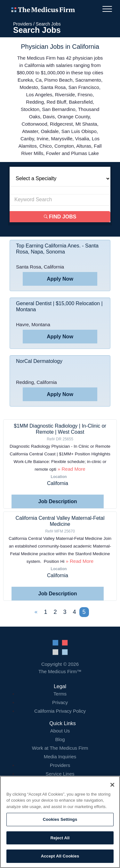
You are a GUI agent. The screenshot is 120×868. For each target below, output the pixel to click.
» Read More (71, 469)
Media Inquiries (60, 757)
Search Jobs (48, 24)
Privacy (60, 702)
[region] (60, 822)
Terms (60, 694)
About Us (60, 731)
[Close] (112, 785)
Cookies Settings (60, 819)
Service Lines (60, 774)
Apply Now (60, 279)
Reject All (60, 838)
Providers (23, 24)
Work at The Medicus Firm (60, 748)
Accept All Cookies (60, 856)
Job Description (58, 501)
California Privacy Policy (60, 711)
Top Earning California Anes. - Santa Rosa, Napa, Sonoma (57, 249)
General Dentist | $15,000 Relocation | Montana (59, 306)
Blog (60, 739)
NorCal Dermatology (39, 361)
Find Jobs (60, 217)
